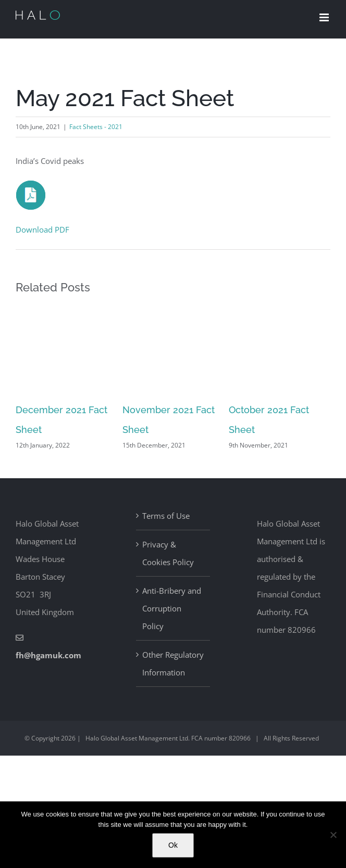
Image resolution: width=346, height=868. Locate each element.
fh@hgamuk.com (48, 655)
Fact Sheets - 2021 (96, 127)
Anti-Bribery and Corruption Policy (172, 608)
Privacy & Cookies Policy (168, 553)
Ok (173, 845)
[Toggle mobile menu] (325, 17)
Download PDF (42, 229)
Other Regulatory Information (173, 663)
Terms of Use (166, 516)
